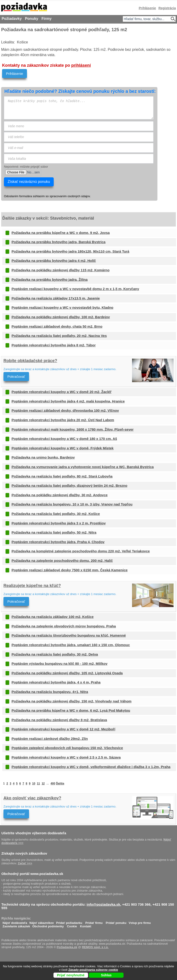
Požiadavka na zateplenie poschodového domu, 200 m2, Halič (62, 561)
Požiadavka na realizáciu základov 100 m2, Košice (53, 617)
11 (38, 783)
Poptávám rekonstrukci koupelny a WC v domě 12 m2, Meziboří (63, 729)
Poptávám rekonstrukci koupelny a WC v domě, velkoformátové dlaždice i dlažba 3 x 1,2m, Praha (91, 767)
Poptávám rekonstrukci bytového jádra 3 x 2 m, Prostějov (59, 523)
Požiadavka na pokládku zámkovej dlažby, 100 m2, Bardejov (61, 317)
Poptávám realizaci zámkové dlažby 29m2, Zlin (50, 739)
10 (34, 783)
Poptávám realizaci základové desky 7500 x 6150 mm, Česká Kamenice (70, 570)
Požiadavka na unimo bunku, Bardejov (43, 457)
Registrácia (167, 8)
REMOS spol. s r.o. (95, 947)
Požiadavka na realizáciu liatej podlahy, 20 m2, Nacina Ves (59, 336)
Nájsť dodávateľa (15, 922)
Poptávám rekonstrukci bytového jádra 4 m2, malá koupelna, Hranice (68, 401)
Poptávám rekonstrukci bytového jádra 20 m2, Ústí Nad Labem (63, 420)
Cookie (72, 925)
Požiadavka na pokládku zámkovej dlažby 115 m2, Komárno (60, 270)
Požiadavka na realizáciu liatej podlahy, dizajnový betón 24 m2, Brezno (69, 485)
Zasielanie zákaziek (16, 925)
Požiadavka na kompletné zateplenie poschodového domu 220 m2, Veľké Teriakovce (81, 551)
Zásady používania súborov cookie (93, 970)
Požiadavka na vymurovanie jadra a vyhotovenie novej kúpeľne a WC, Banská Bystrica (83, 467)
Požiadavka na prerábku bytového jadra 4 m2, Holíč (54, 261)
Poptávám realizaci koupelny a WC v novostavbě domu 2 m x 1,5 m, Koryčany (75, 289)
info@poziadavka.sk (103, 904)
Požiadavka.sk (67, 947)
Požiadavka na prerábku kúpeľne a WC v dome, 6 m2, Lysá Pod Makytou (71, 710)
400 (53, 783)
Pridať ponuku (116, 922)
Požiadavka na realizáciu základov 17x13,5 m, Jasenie (56, 298)
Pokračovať (16, 377)
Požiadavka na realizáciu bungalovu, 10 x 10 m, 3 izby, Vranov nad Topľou (72, 504)
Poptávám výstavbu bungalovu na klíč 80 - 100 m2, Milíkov (59, 664)
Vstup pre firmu (140, 922)
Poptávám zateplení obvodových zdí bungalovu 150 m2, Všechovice (67, 748)
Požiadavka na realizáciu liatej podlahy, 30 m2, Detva (55, 654)
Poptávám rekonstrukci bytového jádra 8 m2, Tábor (54, 345)
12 (43, 783)
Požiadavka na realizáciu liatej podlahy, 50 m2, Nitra (54, 532)
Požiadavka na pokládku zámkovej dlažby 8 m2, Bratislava (59, 720)
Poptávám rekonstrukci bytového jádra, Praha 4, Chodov (58, 542)
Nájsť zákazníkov (42, 922)
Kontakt (86, 925)
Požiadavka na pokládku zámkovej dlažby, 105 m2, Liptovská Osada (67, 673)
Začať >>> (25, 863)
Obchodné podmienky (48, 925)
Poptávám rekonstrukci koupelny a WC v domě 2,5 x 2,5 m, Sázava (66, 757)
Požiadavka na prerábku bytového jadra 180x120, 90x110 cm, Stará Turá (70, 251)
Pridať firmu (94, 922)
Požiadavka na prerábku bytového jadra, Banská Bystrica (59, 242)
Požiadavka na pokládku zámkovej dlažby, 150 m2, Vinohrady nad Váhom (71, 701)
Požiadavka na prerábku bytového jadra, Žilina (50, 280)
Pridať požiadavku (69, 922)
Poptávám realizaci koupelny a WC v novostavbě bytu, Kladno (62, 307)
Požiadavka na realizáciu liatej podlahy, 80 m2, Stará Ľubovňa (62, 476)
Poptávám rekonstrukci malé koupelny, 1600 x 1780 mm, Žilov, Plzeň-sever (73, 429)
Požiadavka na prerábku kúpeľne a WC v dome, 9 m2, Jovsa (61, 233)
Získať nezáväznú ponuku (29, 182)
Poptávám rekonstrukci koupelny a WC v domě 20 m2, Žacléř (61, 392)
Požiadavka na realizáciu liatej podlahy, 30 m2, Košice (56, 514)
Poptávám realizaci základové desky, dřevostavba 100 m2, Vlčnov (65, 410)
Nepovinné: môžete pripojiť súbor (26, 167)
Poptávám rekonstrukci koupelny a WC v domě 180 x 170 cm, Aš (64, 439)
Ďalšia (60, 783)
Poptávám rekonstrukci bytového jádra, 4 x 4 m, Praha (56, 682)
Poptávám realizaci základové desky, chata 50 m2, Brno (57, 326)
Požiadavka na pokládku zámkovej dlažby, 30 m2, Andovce (60, 495)
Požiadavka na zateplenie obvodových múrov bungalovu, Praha (64, 626)
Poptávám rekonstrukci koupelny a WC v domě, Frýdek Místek (63, 448)
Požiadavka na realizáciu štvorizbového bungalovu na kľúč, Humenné (69, 635)
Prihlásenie (15, 74)
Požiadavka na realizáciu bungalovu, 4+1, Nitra (50, 692)
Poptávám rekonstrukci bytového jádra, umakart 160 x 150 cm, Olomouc (71, 645)
